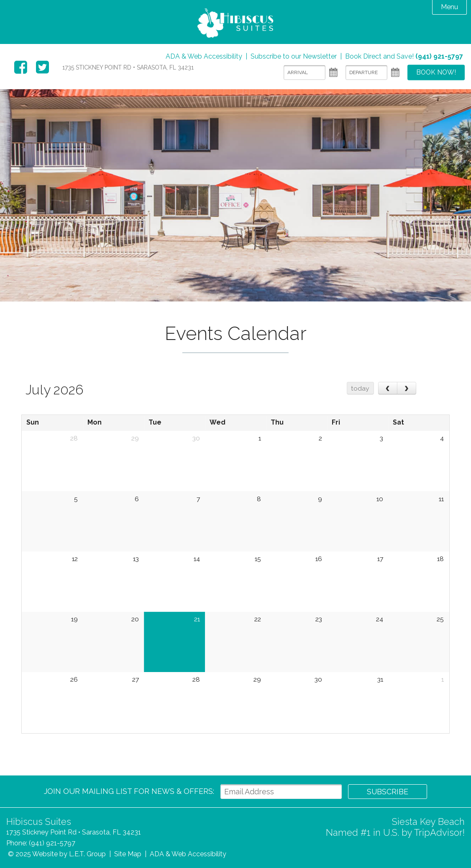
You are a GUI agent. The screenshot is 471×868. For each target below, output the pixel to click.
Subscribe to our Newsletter (294, 56)
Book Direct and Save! (404, 56)
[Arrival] (303, 73)
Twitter (42, 67)
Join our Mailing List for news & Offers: (129, 791)
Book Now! (435, 73)
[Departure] (365, 73)
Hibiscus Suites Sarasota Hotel (235, 24)
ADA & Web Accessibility (204, 56)
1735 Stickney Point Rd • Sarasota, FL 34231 (128, 67)
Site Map (128, 854)
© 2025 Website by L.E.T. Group (57, 854)
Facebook (21, 67)
